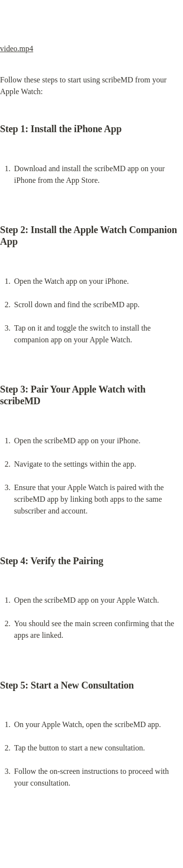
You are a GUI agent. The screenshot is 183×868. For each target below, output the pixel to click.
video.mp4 (17, 49)
